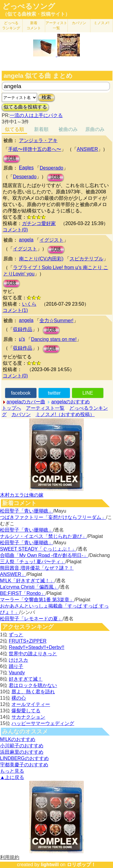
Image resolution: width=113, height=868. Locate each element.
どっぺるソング (29, 6)
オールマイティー (31, 704)
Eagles (26, 168)
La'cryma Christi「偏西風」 (29, 587)
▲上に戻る (12, 777)
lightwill (50, 865)
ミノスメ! (101, 23)
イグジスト (52, 240)
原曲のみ (95, 129)
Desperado (52, 168)
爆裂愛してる (26, 711)
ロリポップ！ (81, 865)
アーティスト (56, 25)
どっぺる (11, 25)
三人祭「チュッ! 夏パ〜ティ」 (33, 562)
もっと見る (12, 771)
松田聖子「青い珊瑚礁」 (27, 511)
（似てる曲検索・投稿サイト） (36, 14)
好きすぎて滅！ (26, 679)
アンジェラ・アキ (38, 140)
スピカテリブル (86, 259)
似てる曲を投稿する (25, 107)
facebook (21, 393)
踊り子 (16, 666)
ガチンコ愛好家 (39, 223)
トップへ (11, 408)
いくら (29, 304)
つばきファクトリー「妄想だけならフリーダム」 (53, 517)
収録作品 (23, 329)
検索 (46, 97)
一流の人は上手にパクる (36, 115)
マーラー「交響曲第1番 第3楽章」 (37, 600)
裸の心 (19, 698)
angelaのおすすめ (71, 402)
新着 (34, 25)
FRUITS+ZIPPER (28, 641)
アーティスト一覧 (45, 408)
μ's (22, 339)
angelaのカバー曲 (26, 402)
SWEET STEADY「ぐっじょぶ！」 (38, 549)
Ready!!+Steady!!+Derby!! (36, 647)
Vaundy (17, 673)
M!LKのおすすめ (18, 739)
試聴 (11, 159)
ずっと (16, 635)
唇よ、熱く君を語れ (33, 692)
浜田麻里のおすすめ (22, 752)
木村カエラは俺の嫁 (22, 495)
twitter (54, 393)
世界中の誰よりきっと (33, 654)
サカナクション (28, 717)
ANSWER (87, 149)
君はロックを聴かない (33, 685)
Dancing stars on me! (54, 339)
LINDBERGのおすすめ (24, 758)
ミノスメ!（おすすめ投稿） (65, 414)
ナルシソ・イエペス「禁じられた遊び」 (43, 536)
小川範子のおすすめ (22, 746)
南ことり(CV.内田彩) (41, 259)
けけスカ (18, 660)
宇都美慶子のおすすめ (24, 765)
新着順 (41, 129)
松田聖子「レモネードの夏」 (31, 619)
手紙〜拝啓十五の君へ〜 (35, 149)
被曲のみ (68, 129)
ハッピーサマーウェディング (43, 723)
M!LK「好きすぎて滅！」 (27, 581)
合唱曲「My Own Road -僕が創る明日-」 (44, 555)
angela (26, 240)
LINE (88, 393)
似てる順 (14, 129)
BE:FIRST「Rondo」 (23, 593)
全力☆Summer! (56, 321)
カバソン (79, 23)
